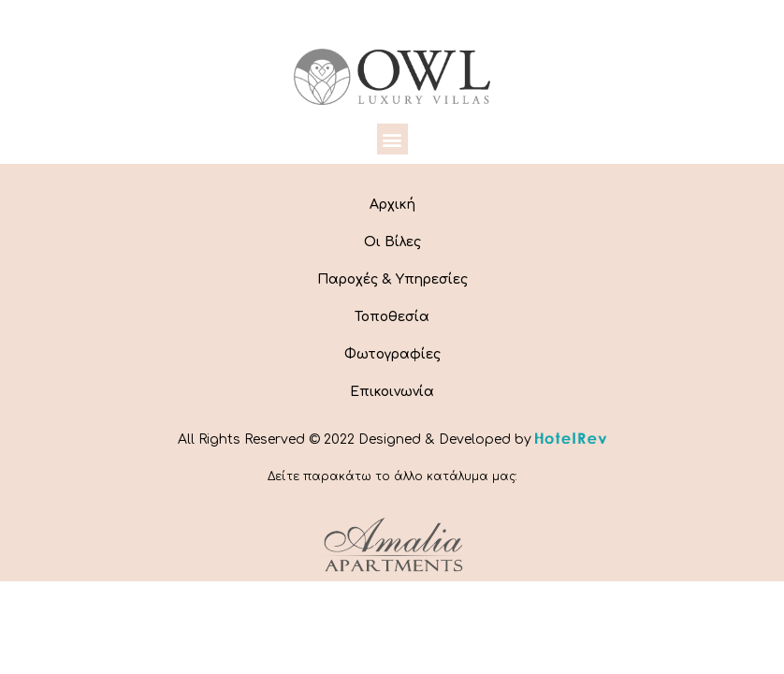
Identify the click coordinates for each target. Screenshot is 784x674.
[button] (392, 139)
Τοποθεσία (392, 317)
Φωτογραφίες (392, 354)
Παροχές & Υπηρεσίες (392, 279)
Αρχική (392, 205)
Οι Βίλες (392, 242)
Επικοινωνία (392, 392)
